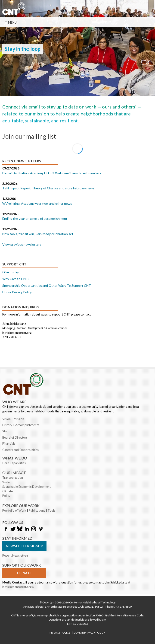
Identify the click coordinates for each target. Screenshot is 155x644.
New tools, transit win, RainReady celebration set (38, 234)
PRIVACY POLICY (60, 633)
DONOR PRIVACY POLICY (89, 633)
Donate (24, 573)
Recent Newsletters (15, 555)
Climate (8, 491)
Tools (51, 510)
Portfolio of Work (14, 510)
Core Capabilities (14, 463)
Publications (37, 510)
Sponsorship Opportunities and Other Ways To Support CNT (47, 285)
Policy (6, 496)
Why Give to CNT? (16, 279)
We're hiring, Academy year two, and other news (37, 203)
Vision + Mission (13, 419)
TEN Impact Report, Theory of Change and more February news (48, 188)
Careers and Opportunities (20, 450)
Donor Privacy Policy (17, 292)
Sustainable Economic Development (26, 487)
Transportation (13, 478)
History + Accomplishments (21, 425)
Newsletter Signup (24, 546)
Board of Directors (15, 437)
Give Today (11, 272)
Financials (9, 443)
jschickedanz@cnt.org (18, 587)
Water (6, 482)
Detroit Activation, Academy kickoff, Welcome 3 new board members (52, 173)
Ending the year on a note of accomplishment (35, 218)
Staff (5, 431)
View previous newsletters (22, 244)
